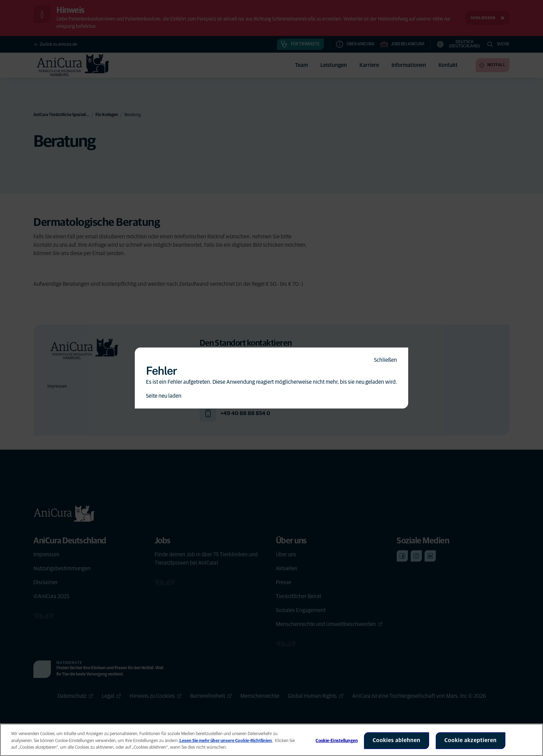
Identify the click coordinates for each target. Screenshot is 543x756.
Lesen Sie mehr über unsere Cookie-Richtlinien (226, 741)
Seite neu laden (164, 396)
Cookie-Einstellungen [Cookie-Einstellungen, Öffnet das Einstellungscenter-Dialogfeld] (337, 741)
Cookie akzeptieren (471, 740)
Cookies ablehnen (397, 740)
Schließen (386, 360)
